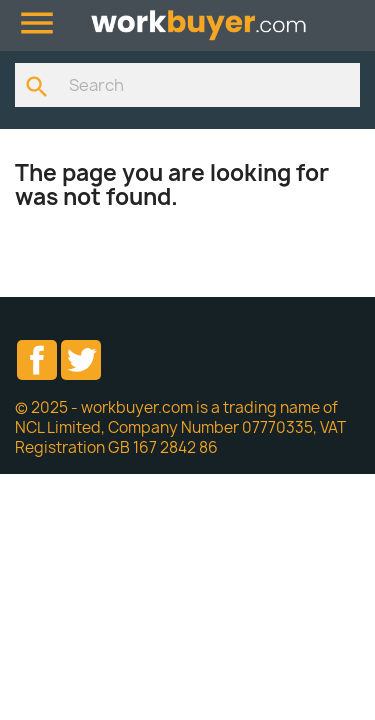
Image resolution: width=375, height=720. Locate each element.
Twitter (81, 360)
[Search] (187, 85)
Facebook (37, 360)
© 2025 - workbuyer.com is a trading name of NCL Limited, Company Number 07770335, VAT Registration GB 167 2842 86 (180, 427)
